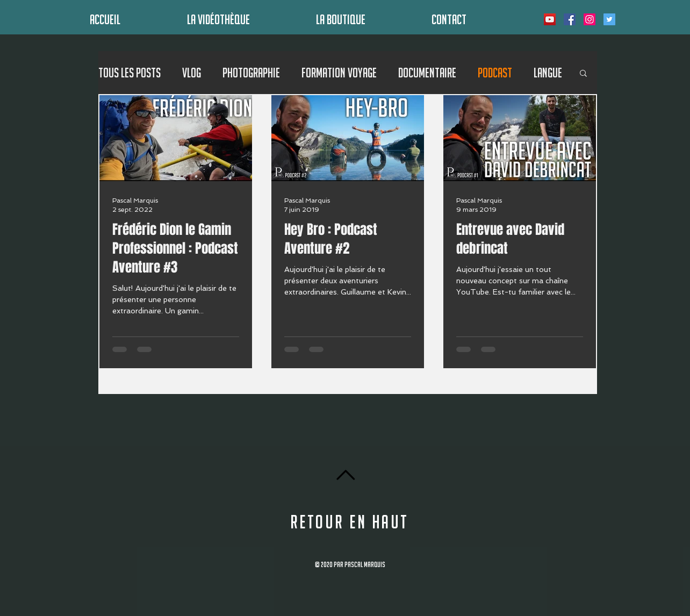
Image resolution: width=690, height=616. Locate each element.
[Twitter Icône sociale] (609, 19)
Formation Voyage (339, 73)
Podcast (495, 73)
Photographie (251, 73)
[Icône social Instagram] (590, 19)
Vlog (192, 73)
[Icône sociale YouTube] (550, 19)
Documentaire (427, 73)
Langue (548, 73)
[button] (583, 74)
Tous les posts (130, 73)
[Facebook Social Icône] (570, 19)
